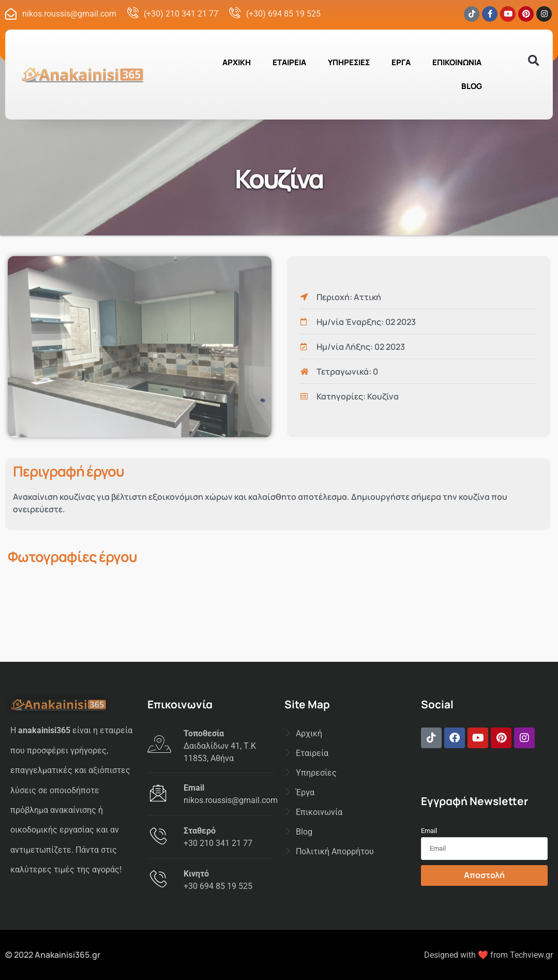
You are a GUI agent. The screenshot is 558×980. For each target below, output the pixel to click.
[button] (533, 61)
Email (429, 831)
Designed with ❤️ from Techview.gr (488, 955)
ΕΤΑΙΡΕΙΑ (289, 62)
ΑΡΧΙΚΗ (237, 62)
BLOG (472, 86)
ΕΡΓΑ (401, 62)
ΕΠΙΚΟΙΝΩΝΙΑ (457, 62)
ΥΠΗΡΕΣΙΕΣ (349, 62)
